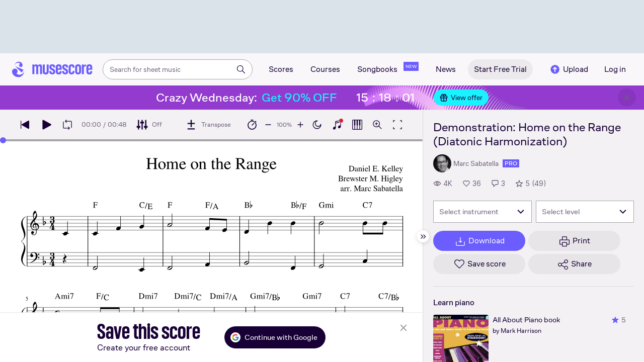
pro (511, 163)
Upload (569, 69)
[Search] (241, 69)
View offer (461, 98)
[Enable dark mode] (317, 125)
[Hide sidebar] (423, 236)
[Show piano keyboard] (337, 125)
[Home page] (52, 69)
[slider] (3, 140)
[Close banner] (627, 98)
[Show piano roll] (357, 125)
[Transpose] (208, 125)
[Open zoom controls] (377, 125)
